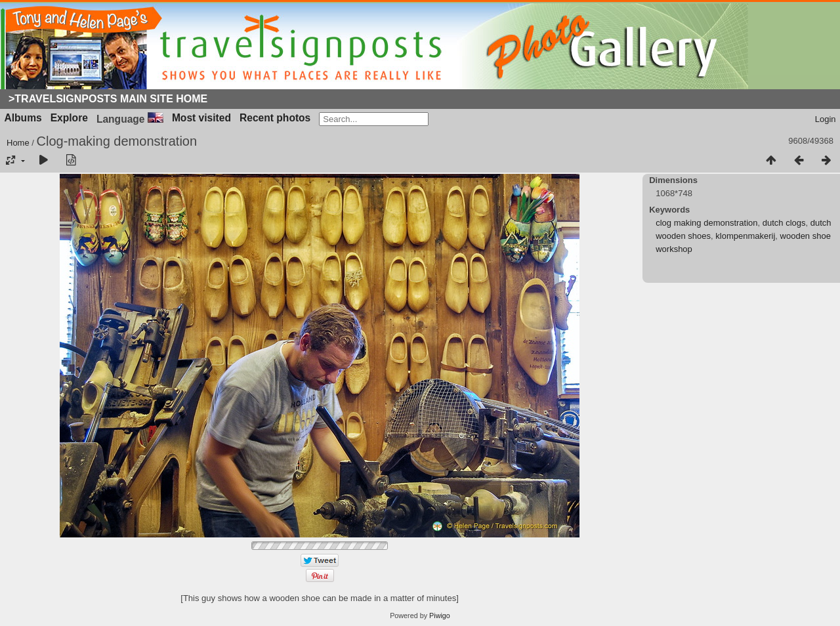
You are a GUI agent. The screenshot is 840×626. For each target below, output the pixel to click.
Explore (69, 118)
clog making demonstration (706, 223)
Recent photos (275, 118)
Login (826, 119)
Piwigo (440, 616)
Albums (23, 118)
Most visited (201, 118)
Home (18, 143)
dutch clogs (784, 223)
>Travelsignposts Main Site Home (108, 99)
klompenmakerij (745, 236)
